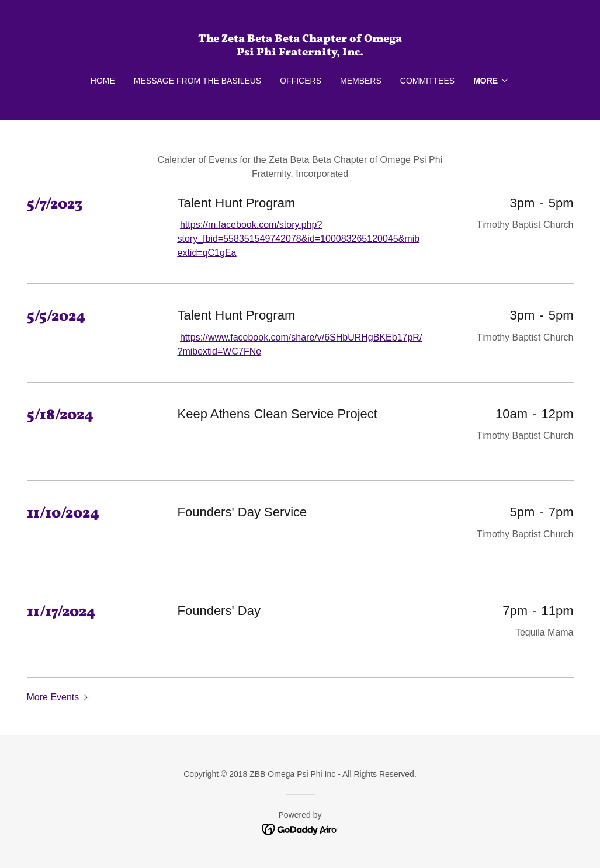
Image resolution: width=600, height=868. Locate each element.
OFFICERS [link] (301, 81)
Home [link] (103, 81)
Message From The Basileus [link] (197, 81)
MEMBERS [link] (361, 81)
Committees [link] (427, 81)
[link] (300, 52)
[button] (491, 81)
